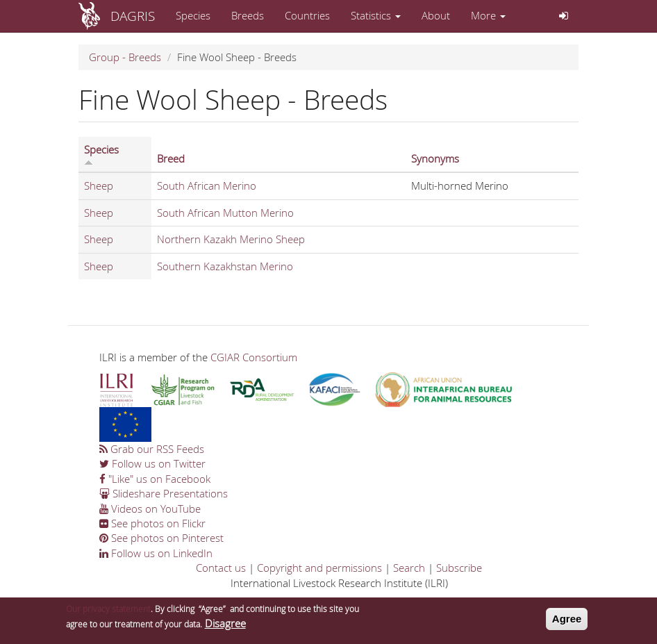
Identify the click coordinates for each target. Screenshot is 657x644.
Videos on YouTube (150, 509)
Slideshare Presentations (164, 493)
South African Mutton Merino (225, 213)
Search (409, 568)
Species (193, 15)
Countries (307, 15)
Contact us (221, 568)
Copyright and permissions (319, 568)
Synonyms (435, 158)
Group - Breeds (125, 57)
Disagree (225, 625)
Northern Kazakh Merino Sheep (231, 239)
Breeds (248, 15)
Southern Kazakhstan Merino (225, 266)
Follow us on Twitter (152, 463)
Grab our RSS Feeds (152, 449)
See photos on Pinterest (161, 538)
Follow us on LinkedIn (156, 553)
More (488, 15)
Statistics (376, 15)
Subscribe (459, 568)
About (436, 15)
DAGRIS (133, 16)
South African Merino (207, 185)
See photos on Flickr (152, 523)
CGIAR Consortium (254, 357)
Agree (567, 621)
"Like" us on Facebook (155, 479)
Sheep (99, 185)
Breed (171, 158)
